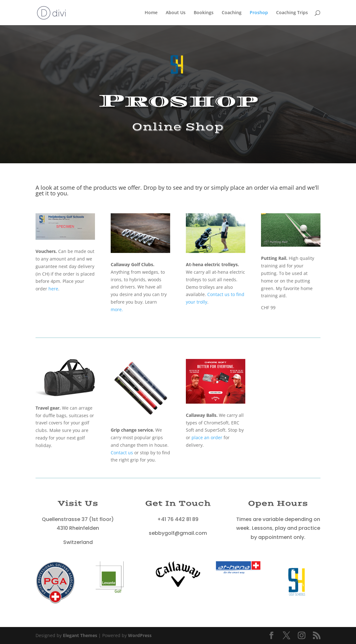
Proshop (259, 13)
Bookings (204, 13)
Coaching (232, 13)
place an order (207, 437)
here (53, 289)
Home (151, 13)
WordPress (140, 635)
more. (117, 309)
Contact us (122, 453)
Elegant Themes (80, 635)
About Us (176, 13)
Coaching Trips (292, 13)
